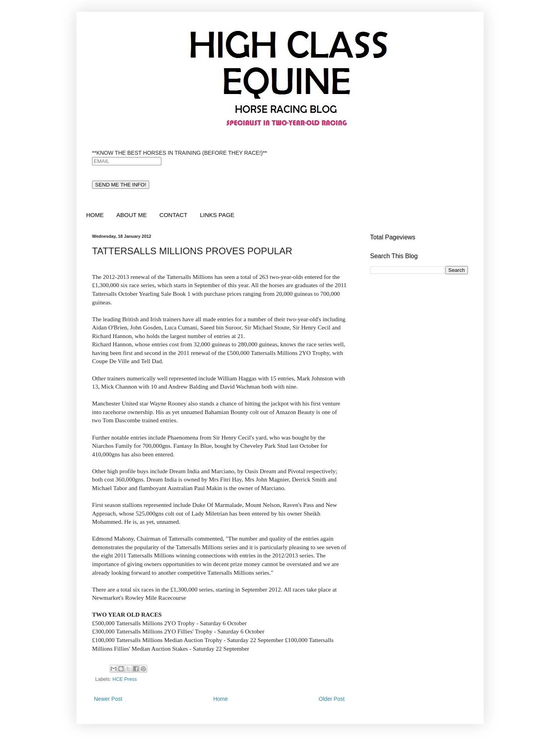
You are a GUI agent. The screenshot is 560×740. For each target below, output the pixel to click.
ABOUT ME (132, 215)
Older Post (332, 699)
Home (220, 699)
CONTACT (173, 215)
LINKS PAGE (217, 215)
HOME (95, 215)
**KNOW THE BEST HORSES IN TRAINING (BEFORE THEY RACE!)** (180, 153)
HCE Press (125, 679)
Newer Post (108, 699)
